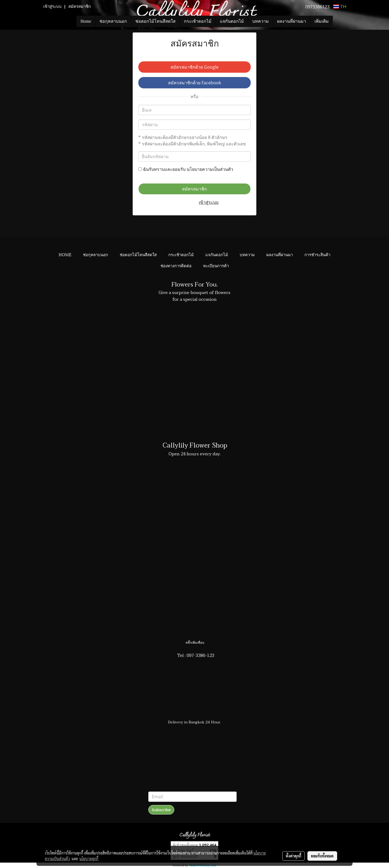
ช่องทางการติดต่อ (176, 265)
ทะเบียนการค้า (216, 265)
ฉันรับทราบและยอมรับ (186, 169)
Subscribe (161, 810)
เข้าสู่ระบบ (52, 6)
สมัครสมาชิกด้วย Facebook (194, 83)
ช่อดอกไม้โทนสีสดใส (155, 21)
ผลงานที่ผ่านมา (292, 21)
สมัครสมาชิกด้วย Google (194, 67)
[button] (341, 21)
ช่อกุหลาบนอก (113, 21)
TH (340, 6)
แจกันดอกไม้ (232, 21)
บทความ (261, 21)
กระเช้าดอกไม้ (198, 21)
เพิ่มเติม (322, 21)
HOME (65, 254)
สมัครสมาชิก (80, 6)
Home (86, 21)
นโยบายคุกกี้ (89, 859)
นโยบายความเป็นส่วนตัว (210, 169)
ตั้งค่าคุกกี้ (294, 856)
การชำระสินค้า (317, 254)
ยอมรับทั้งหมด (322, 856)
